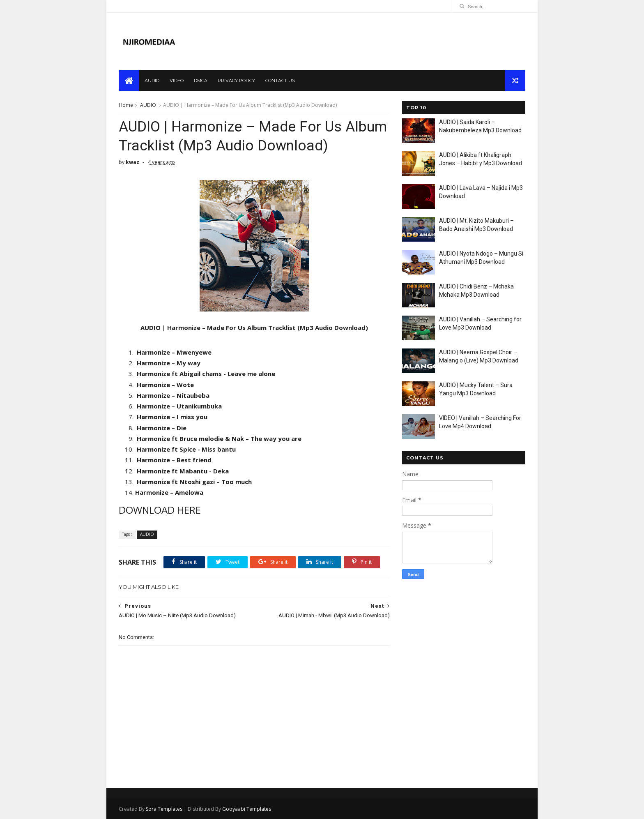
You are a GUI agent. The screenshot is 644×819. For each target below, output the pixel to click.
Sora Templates (164, 809)
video (177, 81)
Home (126, 105)
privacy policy (236, 81)
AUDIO (148, 105)
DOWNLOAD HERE (160, 510)
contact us (280, 81)
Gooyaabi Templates (247, 809)
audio (152, 81)
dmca (201, 81)
